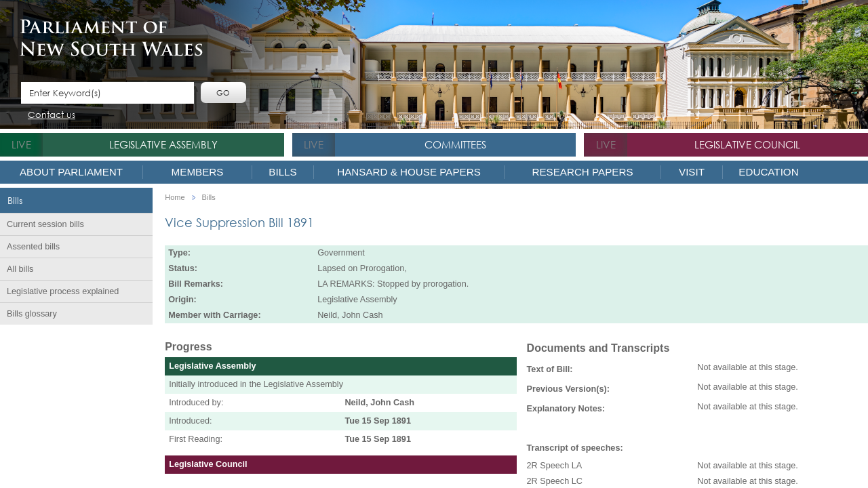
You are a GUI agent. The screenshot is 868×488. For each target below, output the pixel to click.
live (21, 144)
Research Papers (582, 172)
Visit (692, 172)
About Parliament (71, 172)
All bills (20, 269)
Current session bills (45, 224)
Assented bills (33, 247)
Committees (455, 144)
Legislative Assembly (163, 144)
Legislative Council (747, 144)
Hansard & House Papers (409, 172)
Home (175, 198)
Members (198, 172)
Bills (282, 172)
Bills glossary (32, 314)
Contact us (52, 116)
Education (768, 172)
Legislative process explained (63, 291)
